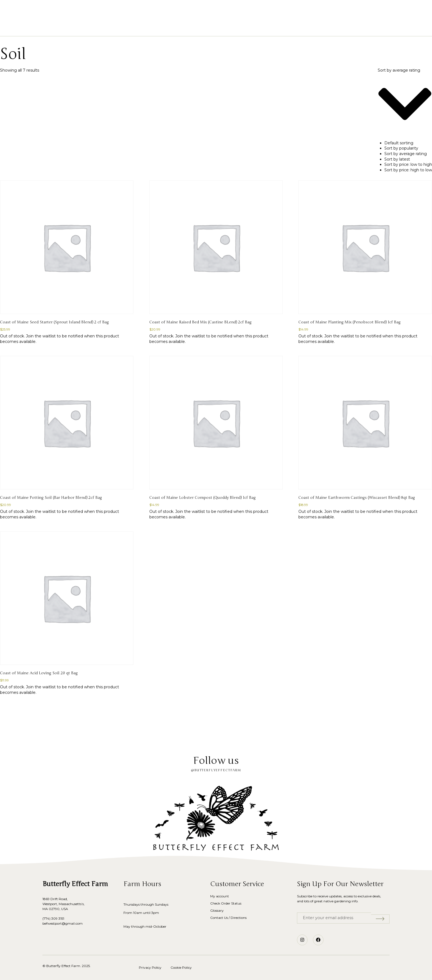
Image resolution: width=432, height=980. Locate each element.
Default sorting (399, 143)
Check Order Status (226, 903)
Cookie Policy (181, 967)
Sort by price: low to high (408, 164)
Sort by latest (397, 159)
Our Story (210, 28)
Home (133, 28)
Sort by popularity (401, 148)
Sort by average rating (406, 154)
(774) (47, 918)
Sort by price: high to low (408, 170)
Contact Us (291, 28)
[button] (35, 11)
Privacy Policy (150, 967)
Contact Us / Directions (228, 918)
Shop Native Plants (169, 28)
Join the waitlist (41, 336)
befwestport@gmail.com (63, 923)
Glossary (240, 28)
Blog (264, 28)
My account (220, 896)
